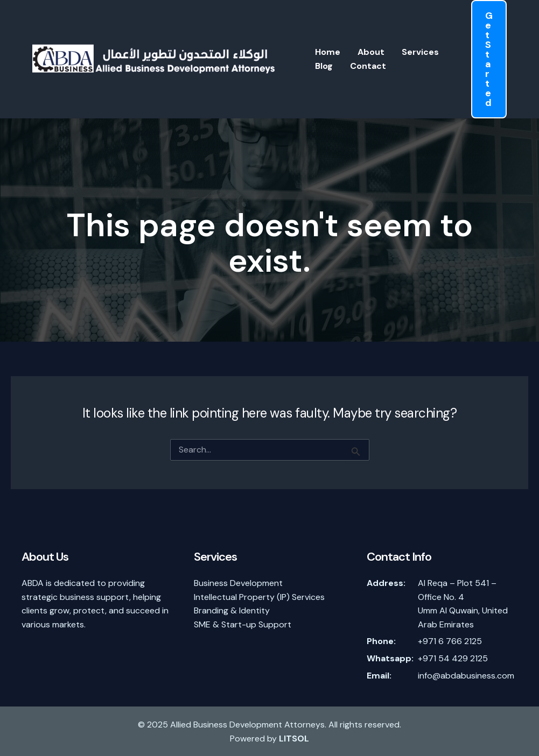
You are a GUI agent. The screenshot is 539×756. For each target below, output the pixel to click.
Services (420, 52)
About (371, 52)
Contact (368, 66)
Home (328, 52)
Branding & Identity (232, 610)
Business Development (238, 583)
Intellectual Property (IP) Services (259, 597)
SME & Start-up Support (243, 624)
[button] (489, 59)
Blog (324, 66)
